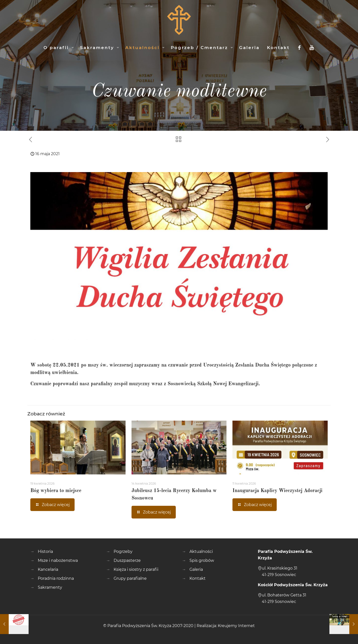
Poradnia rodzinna (56, 578)
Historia (45, 551)
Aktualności (201, 551)
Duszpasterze (127, 560)
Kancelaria (48, 569)
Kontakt (198, 578)
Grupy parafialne (130, 578)
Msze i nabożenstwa (58, 560)
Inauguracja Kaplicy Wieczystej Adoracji (277, 491)
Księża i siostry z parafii (136, 569)
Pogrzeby (123, 551)
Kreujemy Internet (236, 626)
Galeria (196, 569)
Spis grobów (202, 560)
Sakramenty (50, 587)
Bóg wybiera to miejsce (56, 491)
